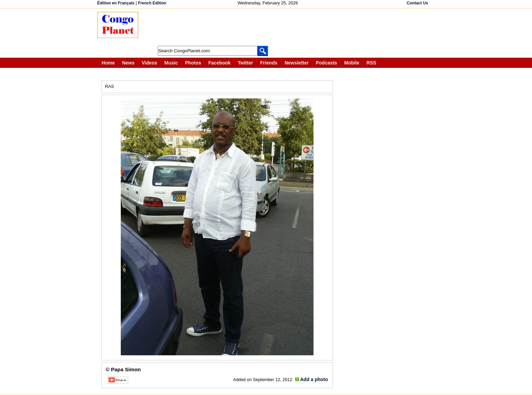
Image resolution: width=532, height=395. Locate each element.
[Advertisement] (268, 27)
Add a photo (314, 379)
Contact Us (417, 3)
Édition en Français (116, 3)
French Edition (152, 3)
